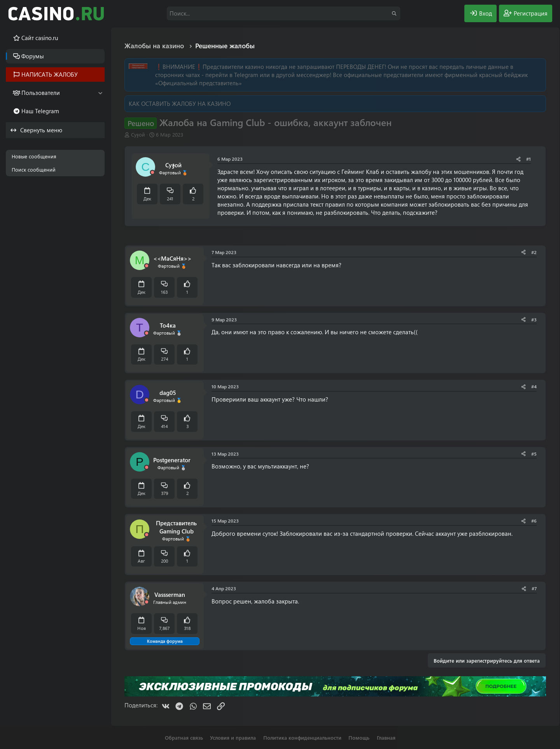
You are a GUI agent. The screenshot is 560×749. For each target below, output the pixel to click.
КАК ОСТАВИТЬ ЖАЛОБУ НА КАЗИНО (180, 103)
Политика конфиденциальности (302, 738)
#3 (534, 319)
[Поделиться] (518, 159)
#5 (534, 454)
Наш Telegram (40, 111)
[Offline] (152, 173)
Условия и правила (233, 738)
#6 (534, 521)
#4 (534, 386)
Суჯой (138, 134)
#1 (528, 159)
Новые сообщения (34, 156)
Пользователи (41, 93)
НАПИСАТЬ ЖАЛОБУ (50, 74)
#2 (534, 252)
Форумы (33, 56)
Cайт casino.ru (40, 38)
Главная (386, 738)
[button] (100, 93)
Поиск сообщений (34, 169)
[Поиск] (283, 13)
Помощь (359, 738)
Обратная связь (184, 738)
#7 (534, 588)
